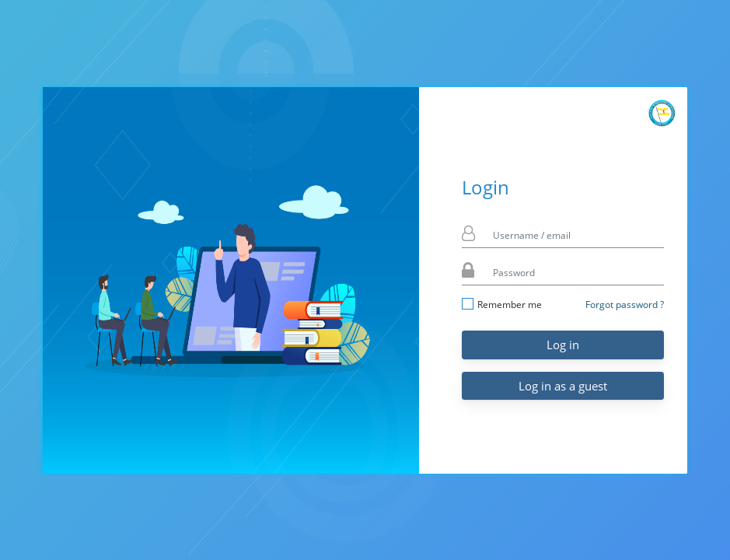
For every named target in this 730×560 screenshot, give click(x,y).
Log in (563, 345)
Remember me (502, 304)
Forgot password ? (625, 304)
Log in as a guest (563, 386)
